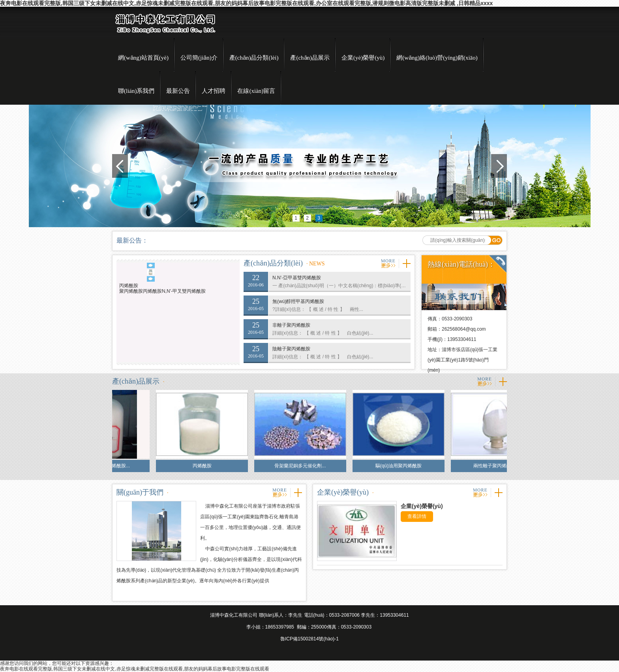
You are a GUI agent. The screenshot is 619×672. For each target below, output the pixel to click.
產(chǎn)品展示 (310, 58)
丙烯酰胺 (129, 286)
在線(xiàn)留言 (256, 91)
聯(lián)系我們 (136, 91)
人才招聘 (214, 91)
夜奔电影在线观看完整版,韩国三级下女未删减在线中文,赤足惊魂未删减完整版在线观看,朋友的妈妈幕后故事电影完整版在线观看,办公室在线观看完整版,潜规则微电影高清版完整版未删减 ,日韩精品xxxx (246, 3)
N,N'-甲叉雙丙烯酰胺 (184, 291)
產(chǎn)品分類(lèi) (254, 58)
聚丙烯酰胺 (131, 291)
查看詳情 (417, 516)
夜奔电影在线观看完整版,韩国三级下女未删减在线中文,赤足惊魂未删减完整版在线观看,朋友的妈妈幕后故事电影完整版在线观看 (135, 669)
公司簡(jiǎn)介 (199, 58)
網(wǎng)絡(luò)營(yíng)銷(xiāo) (437, 58)
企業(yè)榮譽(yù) (363, 58)
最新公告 (178, 91)
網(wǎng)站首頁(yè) (143, 58)
